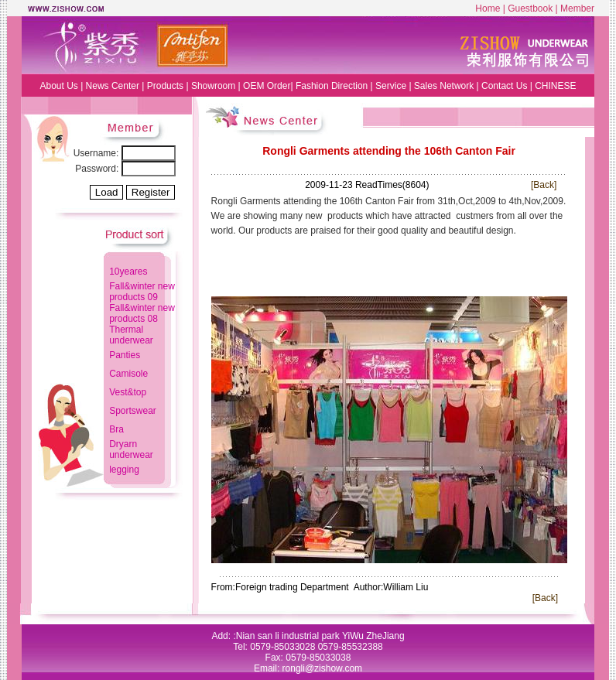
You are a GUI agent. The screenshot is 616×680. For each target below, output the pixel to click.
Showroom (213, 86)
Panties (125, 355)
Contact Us (504, 86)
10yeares (128, 272)
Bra (116, 429)
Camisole (128, 374)
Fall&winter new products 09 (142, 292)
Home (488, 9)
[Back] (544, 185)
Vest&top (128, 392)
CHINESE (555, 86)
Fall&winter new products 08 (142, 313)
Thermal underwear (131, 335)
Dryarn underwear (131, 449)
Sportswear (133, 411)
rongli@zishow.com (323, 668)
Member (577, 9)
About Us (58, 86)
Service (391, 86)
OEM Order (267, 86)
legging (124, 470)
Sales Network (444, 86)
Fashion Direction (332, 86)
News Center (114, 86)
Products (165, 86)
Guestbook (530, 9)
